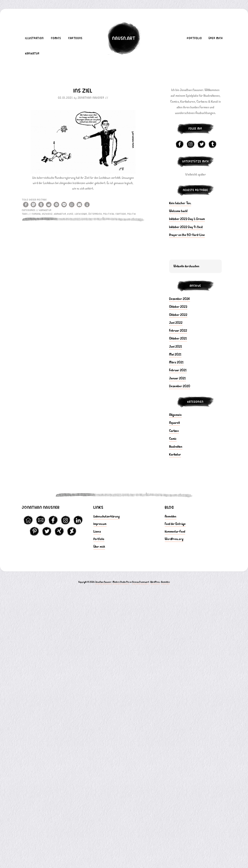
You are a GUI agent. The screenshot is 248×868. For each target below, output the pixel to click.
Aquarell (175, 423)
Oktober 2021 (178, 338)
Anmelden (171, 517)
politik (132, 214)
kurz (70, 214)
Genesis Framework (141, 582)
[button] (26, 205)
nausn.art (124, 38)
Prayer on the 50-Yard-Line (187, 235)
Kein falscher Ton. (180, 203)
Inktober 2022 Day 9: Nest (186, 227)
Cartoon (174, 431)
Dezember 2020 (180, 386)
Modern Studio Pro (121, 582)
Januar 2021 (178, 378)
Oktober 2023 (178, 307)
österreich (95, 214)
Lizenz (97, 532)
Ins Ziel (83, 91)
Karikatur (45, 210)
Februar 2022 (178, 331)
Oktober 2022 (178, 315)
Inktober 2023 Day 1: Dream (187, 219)
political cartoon (115, 214)
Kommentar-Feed (175, 532)
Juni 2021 (176, 347)
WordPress (155, 582)
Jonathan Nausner (104, 582)
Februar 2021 (178, 370)
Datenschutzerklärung (107, 517)
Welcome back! (178, 211)
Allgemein (175, 415)
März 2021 (176, 362)
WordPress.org (174, 539)
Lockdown (81, 214)
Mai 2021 (175, 354)
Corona (36, 214)
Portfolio (99, 539)
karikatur (60, 214)
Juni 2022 (176, 323)
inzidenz (47, 214)
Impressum (100, 524)
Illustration (176, 447)
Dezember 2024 (180, 299)
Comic (173, 439)
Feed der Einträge (175, 524)
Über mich (99, 547)
